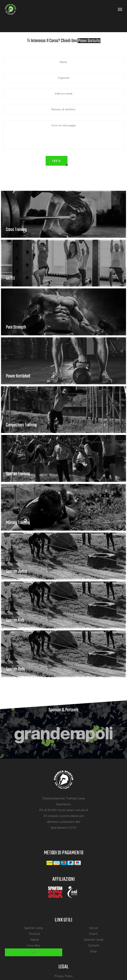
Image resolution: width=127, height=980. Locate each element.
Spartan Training (18, 474)
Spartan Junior (16, 571)
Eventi (93, 934)
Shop (94, 951)
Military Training (18, 523)
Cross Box (34, 946)
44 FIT (11, 279)
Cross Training (16, 230)
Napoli (35, 940)
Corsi (33, 952)
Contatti (93, 946)
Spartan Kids (15, 620)
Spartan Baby (16, 669)
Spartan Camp (34, 928)
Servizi (93, 928)
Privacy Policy (64, 976)
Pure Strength (16, 327)
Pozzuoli (34, 934)
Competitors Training (21, 425)
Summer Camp (94, 940)
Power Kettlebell (18, 376)
